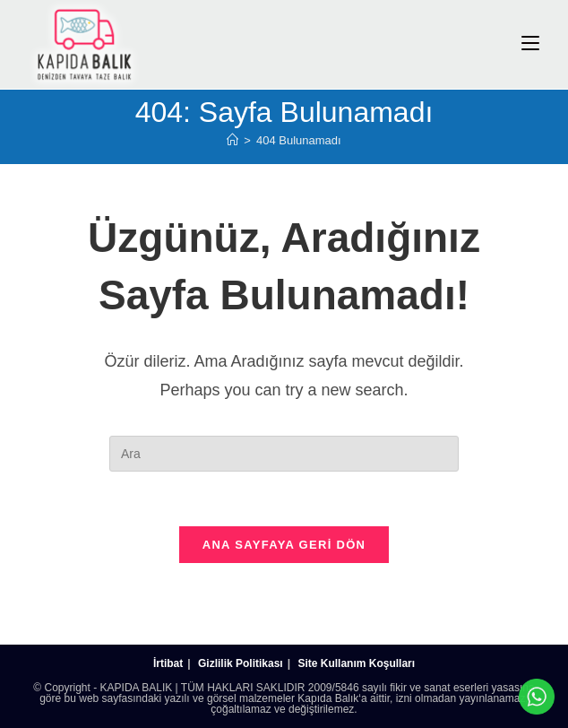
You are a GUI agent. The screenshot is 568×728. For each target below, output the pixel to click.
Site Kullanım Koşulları (356, 663)
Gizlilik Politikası (241, 663)
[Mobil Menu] (530, 43)
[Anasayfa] (232, 140)
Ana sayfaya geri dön (284, 545)
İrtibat (168, 663)
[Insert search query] (284, 454)
